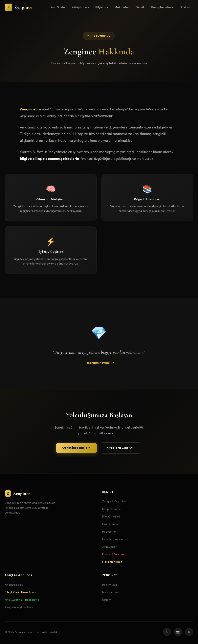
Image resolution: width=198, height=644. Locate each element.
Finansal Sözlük (15, 585)
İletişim (107, 600)
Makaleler (122, 7)
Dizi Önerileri (111, 524)
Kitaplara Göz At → (121, 449)
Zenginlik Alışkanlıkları (19, 607)
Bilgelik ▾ (102, 7)
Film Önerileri (111, 517)
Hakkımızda (110, 585)
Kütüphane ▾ (80, 7)
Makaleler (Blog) (113, 562)
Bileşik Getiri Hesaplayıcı (20, 592)
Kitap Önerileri (112, 509)
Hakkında (187, 7)
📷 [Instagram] (178, 632)
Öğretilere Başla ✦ (76, 449)
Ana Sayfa (58, 7)
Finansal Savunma (114, 554)
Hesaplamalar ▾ (162, 7)
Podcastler (109, 532)
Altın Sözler (110, 547)
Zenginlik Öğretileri (115, 501)
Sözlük (140, 7)
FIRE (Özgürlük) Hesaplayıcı (22, 600)
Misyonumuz (110, 592)
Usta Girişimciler (113, 539)
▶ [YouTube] (189, 632)
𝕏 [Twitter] (167, 632)
